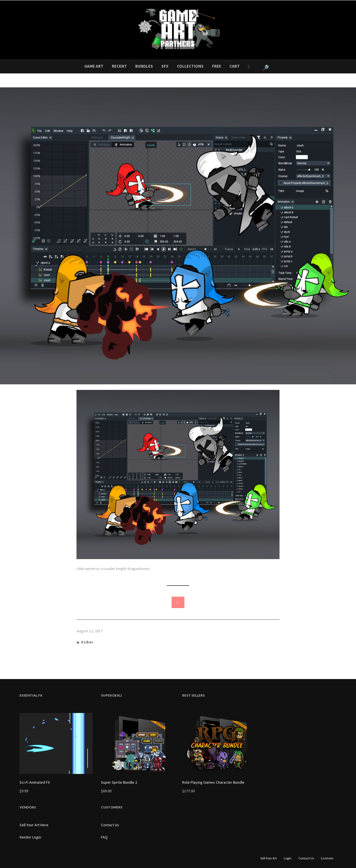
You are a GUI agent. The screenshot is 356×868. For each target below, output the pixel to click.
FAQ (104, 837)
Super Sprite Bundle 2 (119, 782)
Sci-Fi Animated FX (35, 782)
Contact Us (110, 825)
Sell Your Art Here (34, 825)
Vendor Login (30, 837)
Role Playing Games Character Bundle (213, 782)
